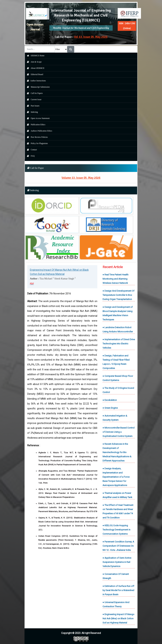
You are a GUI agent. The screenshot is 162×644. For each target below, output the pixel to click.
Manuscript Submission (37, 87)
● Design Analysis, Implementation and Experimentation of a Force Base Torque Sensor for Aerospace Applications (116, 477)
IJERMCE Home (35, 56)
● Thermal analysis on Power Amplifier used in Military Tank (117, 495)
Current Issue (33, 99)
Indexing (32, 112)
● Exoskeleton (110, 400)
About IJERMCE (35, 68)
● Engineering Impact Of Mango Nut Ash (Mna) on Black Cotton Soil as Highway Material (118, 618)
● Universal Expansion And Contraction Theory (116, 604)
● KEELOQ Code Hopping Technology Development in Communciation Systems (116, 530)
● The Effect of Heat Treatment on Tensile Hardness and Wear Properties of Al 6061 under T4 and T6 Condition (118, 511)
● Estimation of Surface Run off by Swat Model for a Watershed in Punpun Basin (118, 590)
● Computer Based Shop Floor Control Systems (118, 378)
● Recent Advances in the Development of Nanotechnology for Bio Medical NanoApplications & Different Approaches (117, 452)
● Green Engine (110, 408)
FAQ (30, 156)
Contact (31, 150)
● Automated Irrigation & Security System (115, 418)
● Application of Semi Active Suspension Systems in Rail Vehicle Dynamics (117, 562)
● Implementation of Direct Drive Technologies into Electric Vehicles (119, 344)
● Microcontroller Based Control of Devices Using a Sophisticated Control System (119, 432)
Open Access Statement (37, 118)
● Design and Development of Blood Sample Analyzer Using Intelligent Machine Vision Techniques (118, 313)
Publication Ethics (35, 125)
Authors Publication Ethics (39, 131)
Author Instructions (36, 81)
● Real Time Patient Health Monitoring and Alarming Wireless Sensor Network (116, 279)
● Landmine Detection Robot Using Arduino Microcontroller (118, 329)
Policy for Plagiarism (37, 143)
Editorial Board (34, 74)
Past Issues (32, 106)
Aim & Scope (33, 62)
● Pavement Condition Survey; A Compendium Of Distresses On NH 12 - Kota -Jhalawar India (118, 546)
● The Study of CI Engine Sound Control (118, 390)
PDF (32, 284)
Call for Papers (34, 93)
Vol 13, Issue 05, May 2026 (91, 37)
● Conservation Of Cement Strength (116, 576)
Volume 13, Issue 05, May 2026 (81, 178)
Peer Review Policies (37, 137)
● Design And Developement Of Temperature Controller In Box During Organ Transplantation (118, 295)
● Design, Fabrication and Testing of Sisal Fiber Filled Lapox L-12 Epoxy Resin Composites (116, 362)
